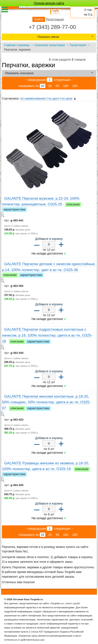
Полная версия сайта (49, 3)
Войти (39, 19)
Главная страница (17, 45)
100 (66, 86)
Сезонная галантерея (50, 45)
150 (75, 86)
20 (50, 86)
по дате (54, 98)
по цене (67, 98)
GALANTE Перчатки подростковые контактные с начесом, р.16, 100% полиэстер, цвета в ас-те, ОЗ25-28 (47, 335)
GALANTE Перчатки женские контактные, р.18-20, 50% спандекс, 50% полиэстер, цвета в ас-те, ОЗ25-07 (46, 402)
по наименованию (33, 98)
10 (43, 86)
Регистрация (55, 19)
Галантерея (78, 45)
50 (57, 86)
